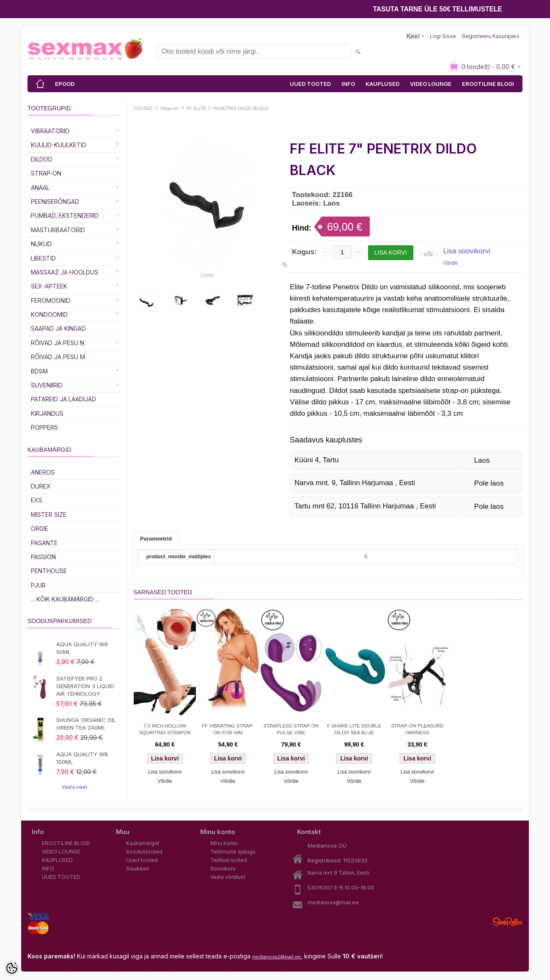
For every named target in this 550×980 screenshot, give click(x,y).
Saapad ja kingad (58, 328)
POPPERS (44, 427)
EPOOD (65, 84)
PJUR (38, 585)
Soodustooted (144, 852)
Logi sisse (443, 36)
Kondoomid (49, 314)
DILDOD (42, 159)
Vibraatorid (50, 131)
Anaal (40, 188)
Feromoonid (51, 301)
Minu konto (224, 843)
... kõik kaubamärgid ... (65, 599)
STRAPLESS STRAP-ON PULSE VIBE (291, 729)
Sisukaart (137, 869)
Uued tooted (142, 860)
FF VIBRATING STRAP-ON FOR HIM (228, 729)
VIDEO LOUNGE (431, 84)
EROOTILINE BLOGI (488, 84)
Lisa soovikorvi (467, 251)
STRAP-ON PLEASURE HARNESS (417, 729)
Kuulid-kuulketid (59, 145)
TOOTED (143, 108)
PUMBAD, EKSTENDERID (65, 215)
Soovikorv (223, 869)
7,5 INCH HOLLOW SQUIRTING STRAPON (165, 729)
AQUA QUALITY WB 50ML (82, 648)
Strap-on (46, 173)
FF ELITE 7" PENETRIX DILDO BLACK (228, 108)
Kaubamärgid (143, 843)
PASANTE (44, 543)
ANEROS (43, 472)
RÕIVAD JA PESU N (58, 343)
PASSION (43, 557)
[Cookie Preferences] (12, 968)
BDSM (39, 371)
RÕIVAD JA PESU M (58, 357)
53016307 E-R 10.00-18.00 (341, 888)
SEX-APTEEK (49, 286)
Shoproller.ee (508, 922)
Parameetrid (156, 539)
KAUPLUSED (382, 84)
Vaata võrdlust (228, 877)
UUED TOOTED (310, 84)
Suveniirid (47, 385)
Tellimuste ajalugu (233, 852)
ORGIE (40, 528)
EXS (37, 500)
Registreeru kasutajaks (491, 36)
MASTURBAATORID (58, 230)
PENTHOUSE (49, 571)
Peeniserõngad (55, 202)
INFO (348, 84)
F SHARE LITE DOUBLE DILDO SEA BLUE (354, 729)
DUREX (41, 486)
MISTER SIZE (49, 515)
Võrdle (450, 263)
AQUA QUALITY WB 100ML (82, 758)
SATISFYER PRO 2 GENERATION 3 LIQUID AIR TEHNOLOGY (85, 686)
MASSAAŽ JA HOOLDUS (65, 272)
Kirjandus (47, 413)
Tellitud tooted (229, 860)
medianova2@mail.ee (276, 957)
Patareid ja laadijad (63, 399)
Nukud (41, 244)
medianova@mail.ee (333, 902)
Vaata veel (74, 787)
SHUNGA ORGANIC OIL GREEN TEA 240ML (86, 724)
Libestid (43, 258)
